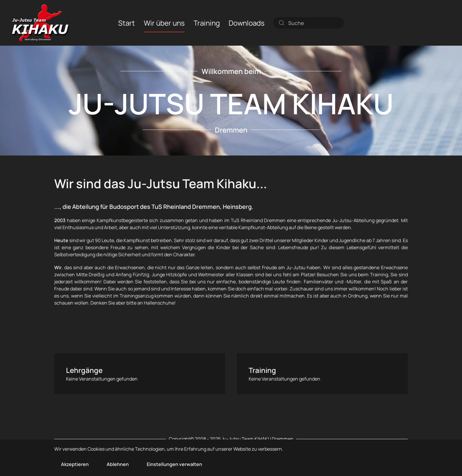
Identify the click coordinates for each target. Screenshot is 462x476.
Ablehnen (118, 464)
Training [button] (207, 23)
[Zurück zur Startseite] (41, 23)
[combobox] (309, 23)
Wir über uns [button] (164, 23)
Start (127, 23)
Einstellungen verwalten (174, 464)
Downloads (247, 23)
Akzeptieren (75, 464)
